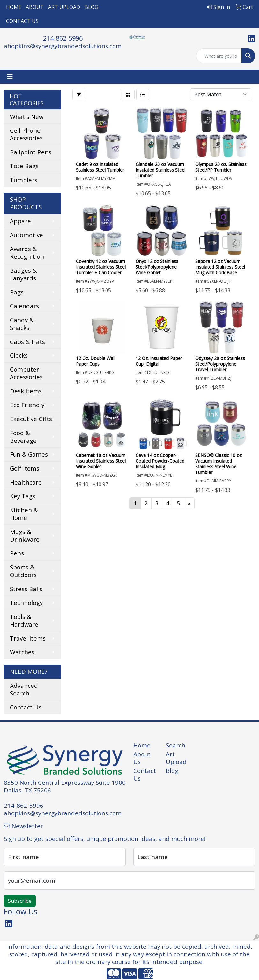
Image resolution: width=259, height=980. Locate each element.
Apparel (21, 221)
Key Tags (23, 496)
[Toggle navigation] (10, 77)
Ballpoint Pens (31, 152)
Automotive (26, 235)
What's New (27, 117)
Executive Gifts (31, 419)
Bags (17, 292)
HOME (14, 7)
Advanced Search (24, 689)
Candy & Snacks (22, 324)
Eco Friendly (27, 405)
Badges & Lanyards (23, 274)
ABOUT (35, 7)
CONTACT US (22, 21)
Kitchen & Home (24, 514)
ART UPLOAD (64, 7)
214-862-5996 (63, 38)
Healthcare (26, 482)
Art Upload (176, 758)
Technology (26, 602)
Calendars (24, 306)
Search (176, 745)
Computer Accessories (26, 373)
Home (142, 745)
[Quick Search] (219, 56)
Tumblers (24, 180)
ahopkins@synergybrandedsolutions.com (63, 46)
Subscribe (20, 901)
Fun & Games (29, 454)
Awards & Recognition (27, 252)
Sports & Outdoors (23, 571)
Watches (22, 652)
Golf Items (25, 468)
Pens (17, 553)
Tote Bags (24, 166)
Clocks (19, 355)
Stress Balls (26, 589)
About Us (142, 758)
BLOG (91, 7)
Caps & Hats (27, 342)
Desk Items (26, 391)
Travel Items (28, 638)
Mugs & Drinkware (25, 535)
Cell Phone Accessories (26, 134)
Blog (172, 771)
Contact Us (26, 707)
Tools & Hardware (24, 620)
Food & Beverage (23, 437)
